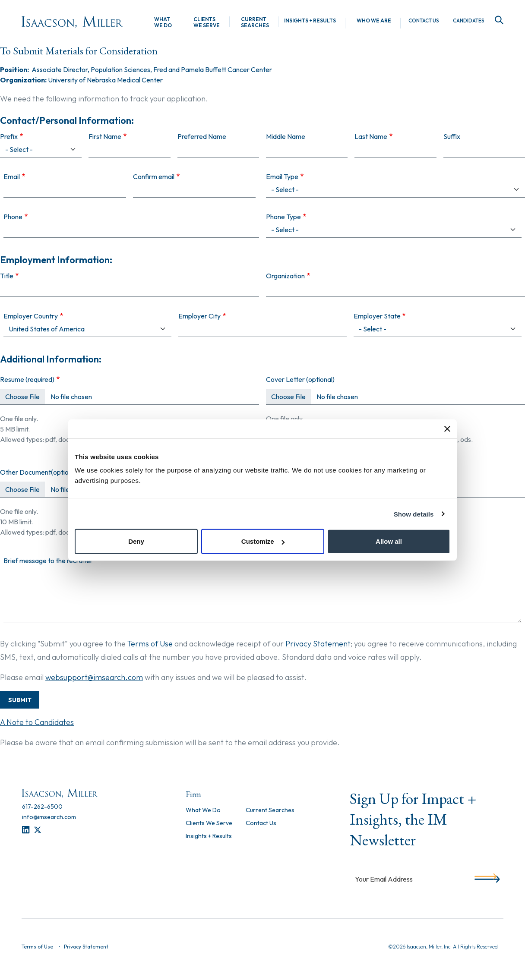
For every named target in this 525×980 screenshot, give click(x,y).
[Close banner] (447, 429)
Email (12, 176)
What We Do (163, 22)
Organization (285, 276)
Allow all (389, 541)
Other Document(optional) (40, 472)
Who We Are (374, 21)
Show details (414, 514)
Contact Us (424, 21)
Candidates (469, 21)
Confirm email (154, 176)
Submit (20, 700)
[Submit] (485, 879)
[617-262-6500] (42, 807)
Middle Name (286, 136)
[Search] (497, 20)
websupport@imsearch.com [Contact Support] (94, 677)
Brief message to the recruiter (48, 561)
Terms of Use (150, 644)
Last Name (371, 136)
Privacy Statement (318, 644)
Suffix (452, 136)
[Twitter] (38, 830)
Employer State (377, 316)
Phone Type (283, 217)
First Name (105, 136)
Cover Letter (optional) (300, 379)
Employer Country (31, 316)
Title (7, 276)
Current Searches (255, 22)
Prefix (9, 136)
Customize (263, 541)
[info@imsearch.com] (49, 817)
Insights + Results (310, 21)
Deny (136, 541)
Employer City (199, 316)
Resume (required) (27, 379)
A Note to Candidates (37, 722)
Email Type (282, 176)
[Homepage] (72, 22)
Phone (13, 217)
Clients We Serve (207, 22)
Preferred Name (202, 136)
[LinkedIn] (26, 830)
